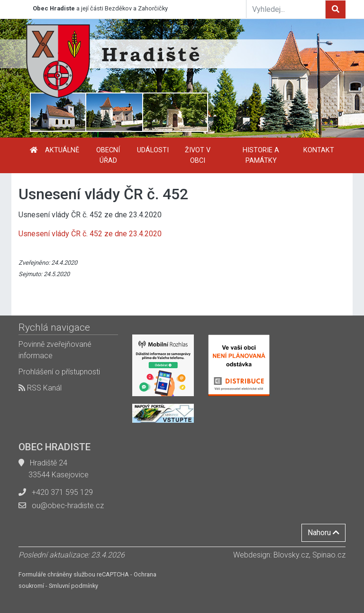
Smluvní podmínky (73, 586)
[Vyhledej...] (286, 9)
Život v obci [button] (198, 155)
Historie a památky (261, 155)
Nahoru (323, 533)
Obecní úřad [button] (108, 155)
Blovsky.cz (291, 555)
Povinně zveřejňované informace (55, 350)
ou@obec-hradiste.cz (68, 506)
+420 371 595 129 (62, 492)
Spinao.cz (329, 555)
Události (153, 150)
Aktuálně (62, 150)
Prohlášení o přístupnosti (59, 372)
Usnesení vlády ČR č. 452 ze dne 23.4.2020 (90, 234)
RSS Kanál (40, 388)
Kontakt (319, 150)
